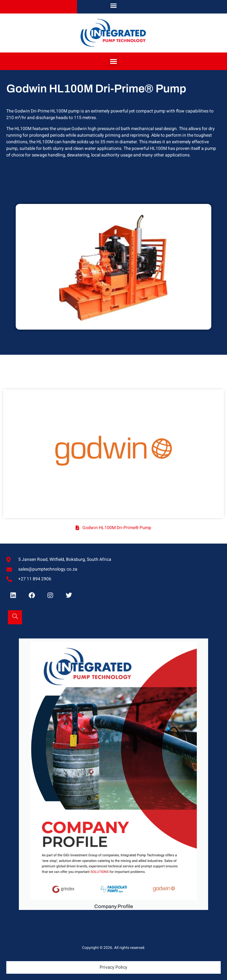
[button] (114, 5)
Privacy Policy (113, 967)
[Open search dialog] (15, 617)
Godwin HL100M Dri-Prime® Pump (117, 528)
